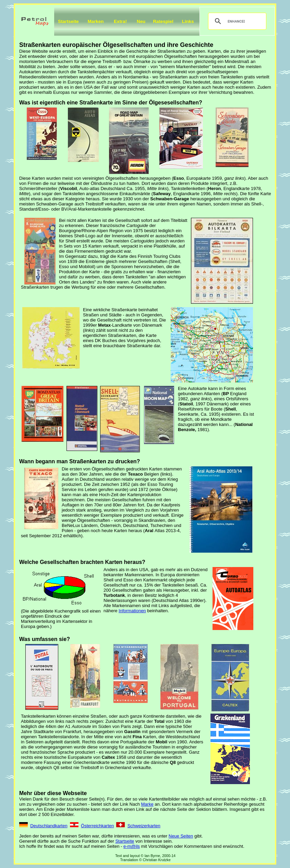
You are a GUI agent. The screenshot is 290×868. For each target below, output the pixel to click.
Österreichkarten (97, 826)
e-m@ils (132, 846)
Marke (147, 804)
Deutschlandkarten (49, 826)
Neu (141, 21)
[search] (236, 21)
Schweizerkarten (144, 826)
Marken (96, 21)
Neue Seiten (181, 836)
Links (188, 21)
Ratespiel (163, 21)
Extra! (120, 21)
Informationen (132, 611)
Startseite (68, 21)
